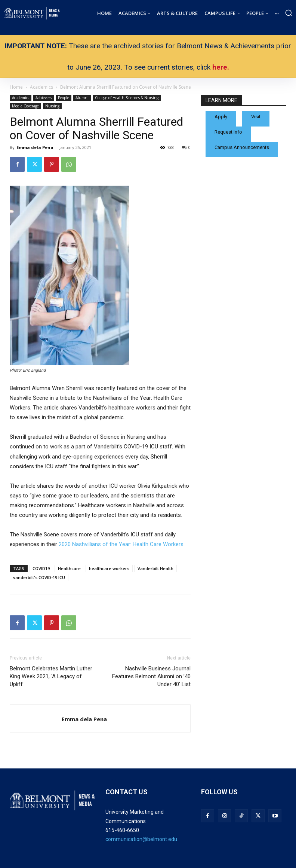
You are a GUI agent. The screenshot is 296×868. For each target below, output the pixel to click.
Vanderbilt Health (155, 568)
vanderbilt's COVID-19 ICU (39, 577)
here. (221, 67)
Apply (221, 117)
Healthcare (69, 568)
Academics (21, 98)
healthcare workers (109, 568)
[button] (289, 13)
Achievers (44, 98)
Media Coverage (25, 106)
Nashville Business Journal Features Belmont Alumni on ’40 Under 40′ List (151, 676)
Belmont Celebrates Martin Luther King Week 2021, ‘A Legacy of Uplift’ (51, 676)
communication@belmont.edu (141, 839)
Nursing (52, 106)
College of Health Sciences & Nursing (127, 98)
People (64, 98)
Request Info (228, 132)
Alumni (82, 98)
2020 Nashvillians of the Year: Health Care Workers (121, 544)
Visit (256, 117)
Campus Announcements (242, 147)
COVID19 (41, 568)
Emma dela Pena (35, 147)
